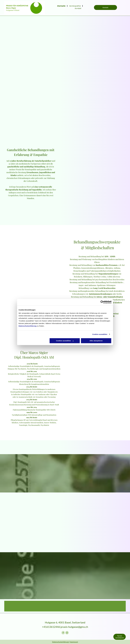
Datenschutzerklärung (28, 326)
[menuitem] (61, 6)
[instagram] (67, 633)
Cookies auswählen (100, 334)
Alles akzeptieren (96, 341)
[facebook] (63, 633)
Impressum (74, 642)
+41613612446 (51, 627)
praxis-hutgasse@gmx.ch (74, 627)
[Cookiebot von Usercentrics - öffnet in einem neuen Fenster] (102, 302)
